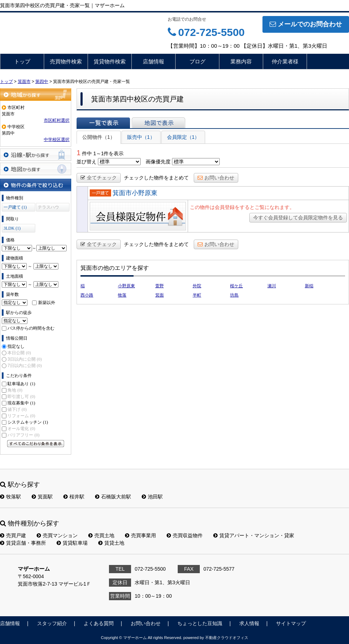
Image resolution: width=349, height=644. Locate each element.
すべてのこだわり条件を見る (36, 444)
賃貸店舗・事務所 (23, 543)
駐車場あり (21, 384)
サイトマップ (291, 623)
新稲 (309, 286)
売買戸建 (13, 535)
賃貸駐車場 (72, 543)
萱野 (160, 286)
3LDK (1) (12, 228)
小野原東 (126, 286)
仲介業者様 (285, 61)
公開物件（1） (99, 137)
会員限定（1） (183, 137)
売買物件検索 (66, 61)
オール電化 (21, 429)
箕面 (160, 295)
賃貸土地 (111, 543)
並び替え (87, 162)
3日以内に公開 (25, 359)
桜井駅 (74, 497)
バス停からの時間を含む (31, 328)
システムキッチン (28, 422)
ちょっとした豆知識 (200, 623)
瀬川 (272, 286)
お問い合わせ (216, 178)
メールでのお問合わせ (306, 24)
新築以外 (47, 303)
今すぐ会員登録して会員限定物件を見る (298, 218)
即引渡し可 (21, 397)
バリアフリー (23, 435)
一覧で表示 (103, 123)
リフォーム (21, 416)
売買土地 (101, 535)
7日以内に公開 (25, 366)
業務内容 (241, 61)
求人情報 (249, 623)
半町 (197, 295)
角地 (15, 390)
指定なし (16, 346)
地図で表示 (158, 123)
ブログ (197, 61)
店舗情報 (153, 61)
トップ (22, 61)
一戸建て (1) (15, 207)
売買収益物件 (185, 535)
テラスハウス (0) (48, 208)
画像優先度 (158, 162)
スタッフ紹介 (52, 623)
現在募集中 (21, 403)
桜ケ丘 (236, 286)
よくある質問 (99, 623)
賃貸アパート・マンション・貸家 (254, 535)
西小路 (87, 295)
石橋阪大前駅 (113, 497)
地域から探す (36, 95)
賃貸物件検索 (110, 61)
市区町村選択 (57, 120)
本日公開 (19, 353)
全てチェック (99, 178)
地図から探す (36, 169)
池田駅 (152, 497)
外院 (197, 286)
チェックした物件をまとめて (156, 178)
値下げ (17, 409)
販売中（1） (141, 137)
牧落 (122, 295)
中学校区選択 (57, 140)
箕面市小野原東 (135, 193)
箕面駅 (42, 497)
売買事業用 (140, 535)
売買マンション (57, 535)
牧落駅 (11, 497)
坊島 (234, 295)
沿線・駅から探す (36, 155)
